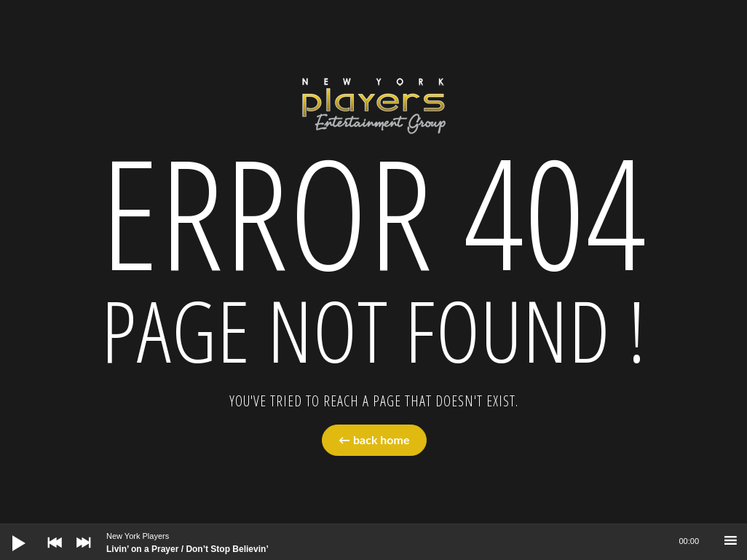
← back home (374, 439)
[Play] (7, 532)
